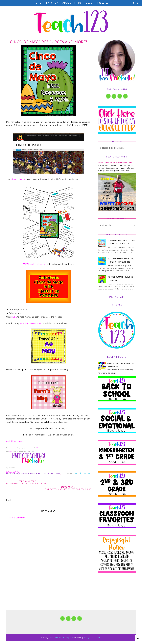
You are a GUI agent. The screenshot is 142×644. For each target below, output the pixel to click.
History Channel (18, 179)
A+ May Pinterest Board (31, 323)
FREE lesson (24, 474)
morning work (54, 474)
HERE (14, 317)
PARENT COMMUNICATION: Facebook (115, 163)
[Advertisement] (117, 595)
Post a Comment (17, 518)
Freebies (103, 3)
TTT (63, 474)
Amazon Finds (72, 3)
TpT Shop (52, 3)
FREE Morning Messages (35, 264)
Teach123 (54, 637)
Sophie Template (66, 637)
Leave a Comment (14, 472)
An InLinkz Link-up (15, 441)
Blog (89, 3)
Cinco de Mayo (12, 474)
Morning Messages (38, 474)
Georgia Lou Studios (92, 637)
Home (38, 3)
